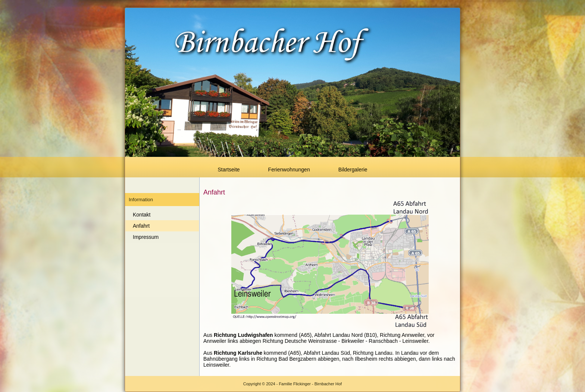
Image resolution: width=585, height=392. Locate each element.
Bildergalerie (353, 170)
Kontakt (142, 215)
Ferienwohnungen (289, 170)
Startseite (229, 170)
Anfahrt (141, 226)
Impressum (146, 237)
